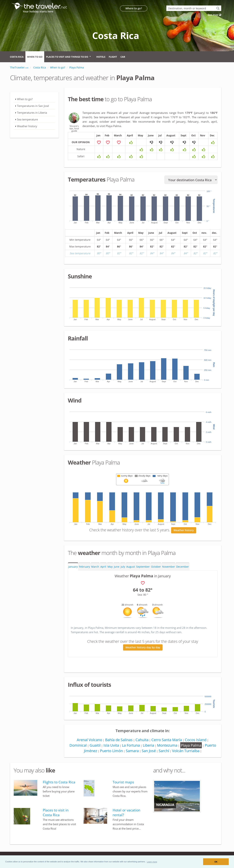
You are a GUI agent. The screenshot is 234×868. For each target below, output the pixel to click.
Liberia (148, 745)
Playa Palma (191, 745)
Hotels (101, 57)
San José (149, 751)
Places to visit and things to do (67, 57)
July (123, 567)
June (117, 567)
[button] (152, 862)
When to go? (25, 99)
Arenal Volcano (89, 740)
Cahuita (142, 740)
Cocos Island (196, 740)
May (110, 567)
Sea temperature (27, 119)
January (73, 567)
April (103, 567)
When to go (35, 57)
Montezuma (167, 745)
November (169, 567)
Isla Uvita (111, 745)
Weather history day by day (143, 647)
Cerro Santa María (167, 740)
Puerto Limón (111, 751)
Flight (113, 57)
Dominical (78, 745)
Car (123, 57)
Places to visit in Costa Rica (56, 813)
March (95, 567)
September (143, 567)
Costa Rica (17, 57)
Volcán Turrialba (186, 751)
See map (214, 15)
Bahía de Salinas (119, 740)
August (131, 567)
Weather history (184, 530)
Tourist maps (123, 782)
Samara (132, 751)
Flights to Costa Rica (59, 782)
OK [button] (216, 862)
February (84, 567)
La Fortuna (131, 745)
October (156, 567)
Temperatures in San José (33, 106)
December (183, 567)
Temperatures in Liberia (32, 113)
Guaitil (95, 745)
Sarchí (164, 751)
